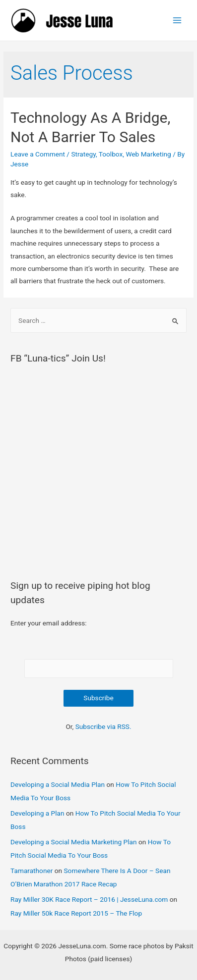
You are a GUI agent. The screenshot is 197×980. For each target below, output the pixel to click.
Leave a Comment (38, 154)
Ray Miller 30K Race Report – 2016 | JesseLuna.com (89, 899)
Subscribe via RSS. (103, 726)
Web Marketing (148, 154)
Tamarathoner (32, 871)
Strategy (83, 154)
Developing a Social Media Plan (58, 784)
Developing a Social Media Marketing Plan (74, 842)
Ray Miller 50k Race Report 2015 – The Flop (76, 913)
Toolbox (111, 154)
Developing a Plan (37, 813)
